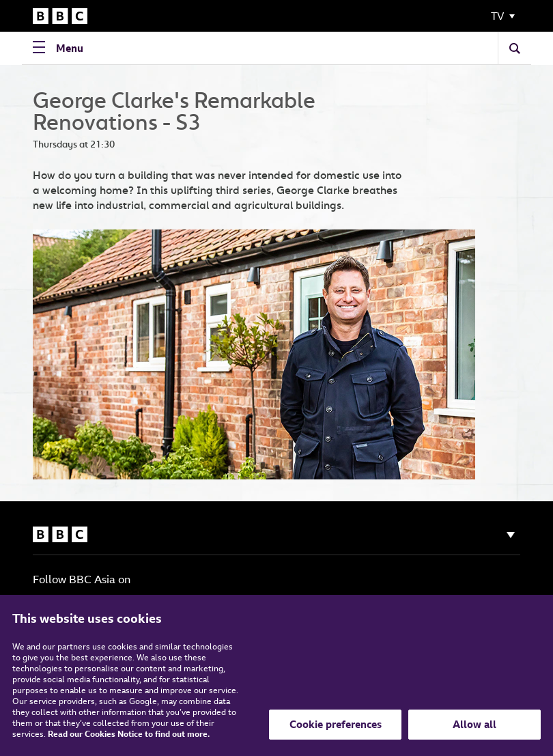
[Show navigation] (511, 535)
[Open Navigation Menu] (61, 48)
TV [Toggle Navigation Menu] (497, 16)
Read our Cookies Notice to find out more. (129, 734)
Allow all (474, 724)
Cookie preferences (336, 724)
